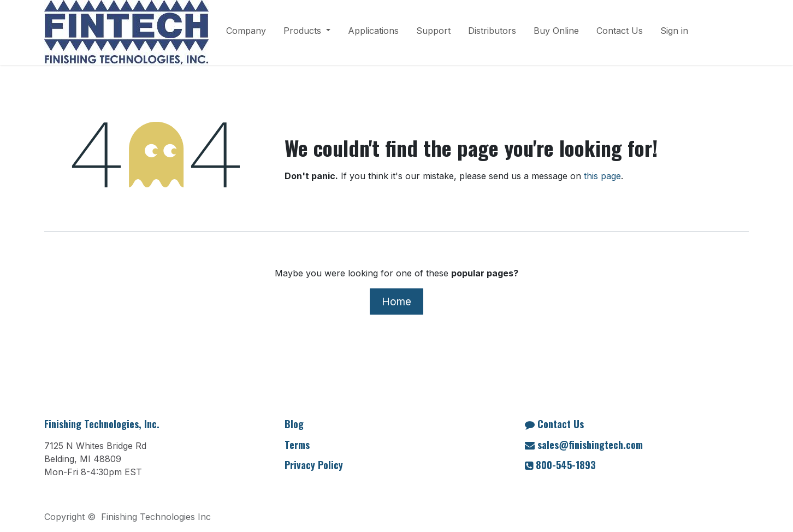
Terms (297, 445)
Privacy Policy (314, 465)
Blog (294, 424)
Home (397, 302)
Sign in (674, 31)
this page (602, 176)
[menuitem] (246, 33)
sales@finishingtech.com (590, 445)
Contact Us (561, 424)
